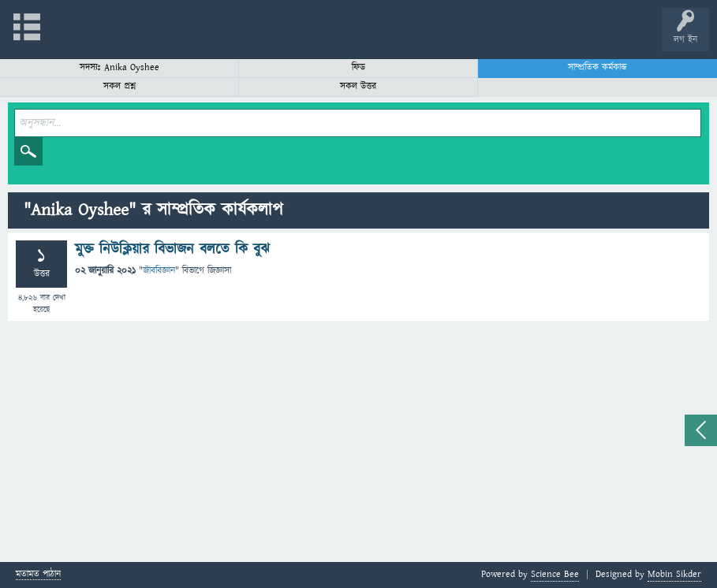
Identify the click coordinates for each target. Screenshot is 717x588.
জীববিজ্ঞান (159, 271)
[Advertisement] (358, 444)
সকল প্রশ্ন (119, 86)
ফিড (358, 67)
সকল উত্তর (358, 86)
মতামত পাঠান (38, 575)
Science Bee (555, 574)
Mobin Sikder (674, 574)
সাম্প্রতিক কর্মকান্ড (597, 67)
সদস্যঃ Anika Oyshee (119, 67)
